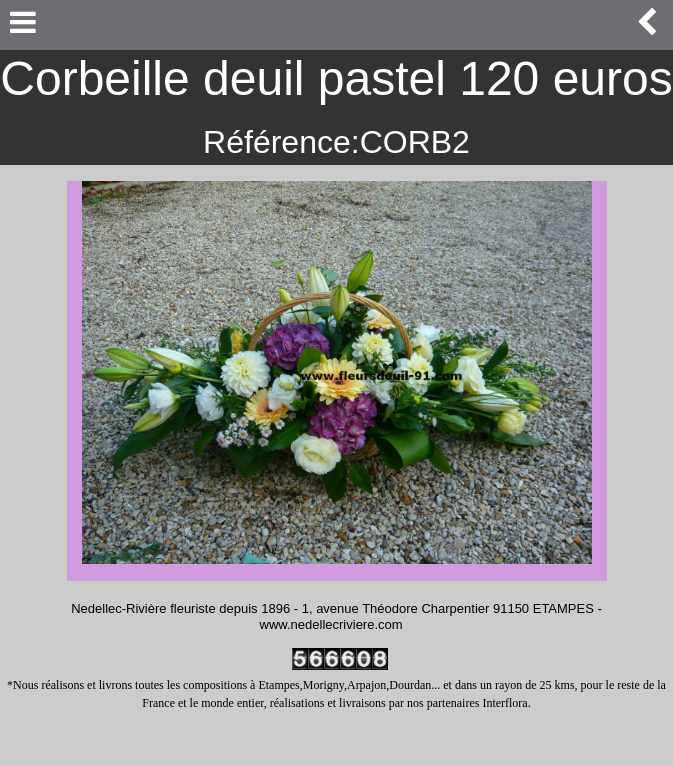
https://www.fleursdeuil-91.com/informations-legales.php (347, 757)
